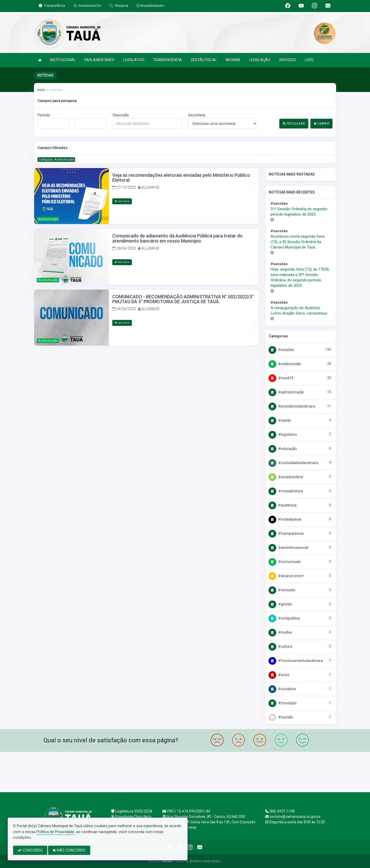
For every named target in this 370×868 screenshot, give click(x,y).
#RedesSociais (285, 364)
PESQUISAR (294, 123)
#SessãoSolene (286, 477)
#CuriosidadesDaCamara (293, 463)
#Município (283, 703)
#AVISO (279, 675)
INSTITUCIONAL (63, 60)
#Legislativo (283, 435)
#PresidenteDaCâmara (292, 406)
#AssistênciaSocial (288, 548)
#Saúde (280, 420)
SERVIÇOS (288, 60)
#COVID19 (281, 378)
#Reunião (281, 717)
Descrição (121, 115)
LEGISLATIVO (134, 60)
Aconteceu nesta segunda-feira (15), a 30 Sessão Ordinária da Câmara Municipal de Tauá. (297, 242)
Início (41, 90)
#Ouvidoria (282, 689)
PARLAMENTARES (99, 60)
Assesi (167, 861)
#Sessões (281, 350)
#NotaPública (284, 618)
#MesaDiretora (286, 491)
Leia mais (122, 201)
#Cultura (280, 647)
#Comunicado (285, 562)
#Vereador (282, 590)
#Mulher (280, 632)
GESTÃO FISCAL (204, 60)
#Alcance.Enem (286, 576)
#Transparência (286, 533)
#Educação (283, 449)
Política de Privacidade (55, 832)
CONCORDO (30, 850)
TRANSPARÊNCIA (168, 60)
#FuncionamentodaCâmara (296, 661)
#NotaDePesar (285, 519)
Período (44, 115)
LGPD (309, 60)
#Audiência (283, 505)
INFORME (233, 60)
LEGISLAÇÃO (260, 60)
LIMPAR (321, 123)
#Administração (286, 392)
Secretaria (197, 115)
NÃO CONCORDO (69, 850)
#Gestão (280, 604)
